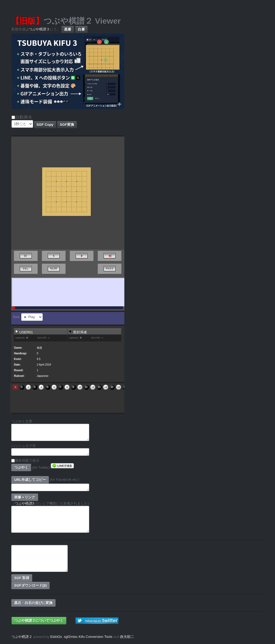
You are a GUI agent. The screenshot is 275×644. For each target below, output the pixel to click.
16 (118, 387)
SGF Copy (45, 125)
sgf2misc (71, 637)
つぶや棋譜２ (22, 637)
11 (86, 387)
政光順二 (127, 637)
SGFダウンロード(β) (30, 585)
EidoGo (56, 637)
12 (93, 387)
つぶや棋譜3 (24, 503)
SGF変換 (67, 125)
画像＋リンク (25, 497)
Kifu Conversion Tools (96, 637)
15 (112, 387)
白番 (81, 29)
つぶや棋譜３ (39, 29)
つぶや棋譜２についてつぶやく (39, 621)
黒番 (68, 29)
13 (99, 387)
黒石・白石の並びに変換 (33, 603)
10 (80, 387)
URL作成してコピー (30, 480)
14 (106, 387)
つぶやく (21, 467)
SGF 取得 (22, 578)
